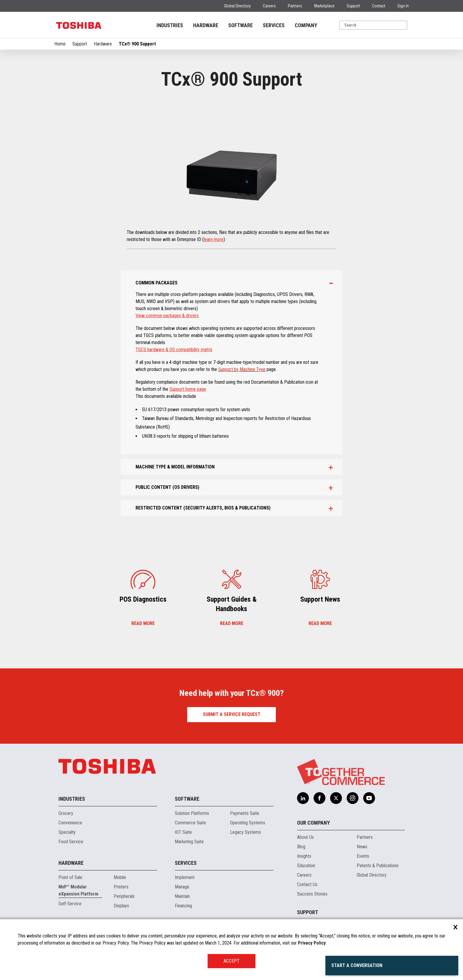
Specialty (67, 832)
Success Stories (312, 894)
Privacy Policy (312, 943)
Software (187, 799)
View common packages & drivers (167, 316)
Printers (121, 887)
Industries (72, 799)
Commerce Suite (190, 823)
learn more (214, 239)
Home (60, 44)
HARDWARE (206, 25)
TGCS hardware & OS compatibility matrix (174, 350)
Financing (183, 906)
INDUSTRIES (170, 25)
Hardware (103, 44)
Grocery (66, 813)
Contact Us (307, 884)
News (362, 847)
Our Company (313, 823)
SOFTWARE (241, 25)
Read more (143, 624)
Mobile (120, 877)
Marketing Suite (189, 842)
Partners (295, 6)
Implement (185, 877)
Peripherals (124, 896)
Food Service (71, 842)
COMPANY (306, 25)
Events (363, 856)
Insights (304, 856)
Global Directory (237, 6)
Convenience (70, 823)
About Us (305, 837)
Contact (379, 6)
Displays (121, 906)
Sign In (403, 6)
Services (186, 863)
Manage (182, 887)
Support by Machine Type (242, 369)
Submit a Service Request (232, 714)
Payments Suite (245, 813)
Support (353, 6)
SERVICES (274, 25)
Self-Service (70, 904)
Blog (301, 847)
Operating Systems (248, 823)
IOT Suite (183, 832)
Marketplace (324, 6)
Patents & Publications (378, 866)
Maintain (182, 896)
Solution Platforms (192, 813)
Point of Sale (70, 877)
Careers (269, 6)
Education (306, 866)
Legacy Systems (246, 832)
